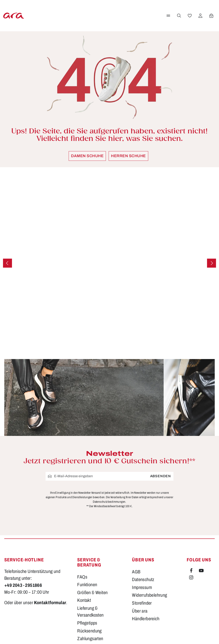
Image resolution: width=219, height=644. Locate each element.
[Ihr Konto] (200, 16)
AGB (136, 522)
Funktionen (87, 535)
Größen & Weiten (92, 543)
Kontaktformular (50, 553)
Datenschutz (143, 530)
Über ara (140, 561)
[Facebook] (192, 522)
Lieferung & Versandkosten (90, 562)
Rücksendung (89, 581)
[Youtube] (201, 522)
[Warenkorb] (211, 16)
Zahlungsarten (90, 589)
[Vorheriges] (7, 263)
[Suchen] (179, 16)
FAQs (82, 527)
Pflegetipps (87, 574)
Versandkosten (133, 634)
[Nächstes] (212, 263)
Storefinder (142, 554)
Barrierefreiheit (90, 597)
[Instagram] (191, 529)
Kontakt (84, 551)
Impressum (142, 538)
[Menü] (168, 16)
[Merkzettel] (189, 16)
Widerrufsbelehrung (149, 546)
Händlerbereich (146, 569)
